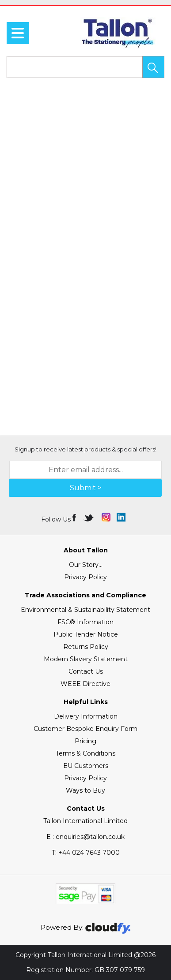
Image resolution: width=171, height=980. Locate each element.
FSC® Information (85, 622)
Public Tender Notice (86, 634)
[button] (153, 67)
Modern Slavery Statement (86, 659)
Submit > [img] (86, 488)
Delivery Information (86, 716)
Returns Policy (86, 647)
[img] (75, 517)
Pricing (85, 741)
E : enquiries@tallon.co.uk (85, 837)
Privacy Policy (85, 577)
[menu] (18, 33)
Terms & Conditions (85, 753)
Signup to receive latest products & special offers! (85, 449)
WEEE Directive (85, 684)
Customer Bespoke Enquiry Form (85, 729)
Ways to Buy (85, 790)
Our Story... (86, 565)
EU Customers (86, 766)
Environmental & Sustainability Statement (85, 610)
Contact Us (86, 671)
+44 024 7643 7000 (86, 853)
